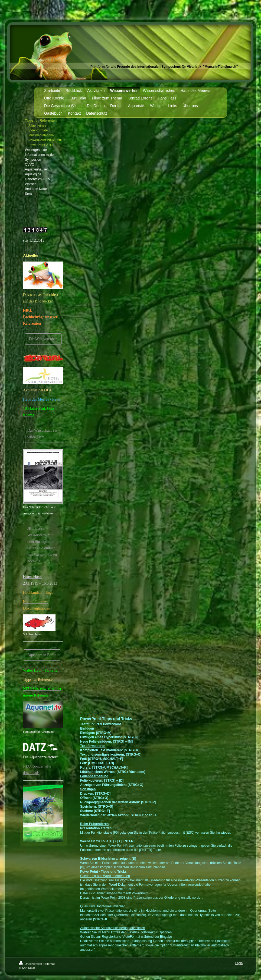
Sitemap (50, 964)
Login (239, 963)
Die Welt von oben (43, 339)
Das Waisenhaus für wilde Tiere (42, 434)
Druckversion (31, 964)
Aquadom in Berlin (42, 655)
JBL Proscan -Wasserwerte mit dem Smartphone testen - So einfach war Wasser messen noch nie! (42, 545)
